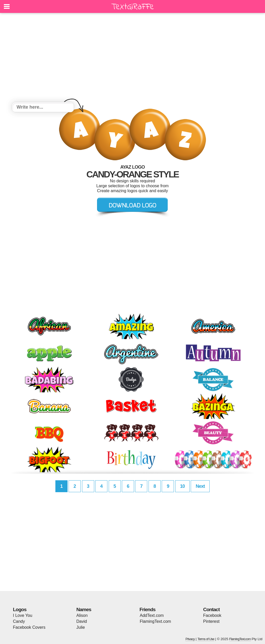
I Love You (23, 615)
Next (200, 486)
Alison (82, 615)
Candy (19, 621)
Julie (81, 627)
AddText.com (152, 615)
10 (182, 486)
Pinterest (211, 621)
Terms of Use (206, 639)
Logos (20, 609)
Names (84, 609)
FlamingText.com (155, 621)
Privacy (190, 639)
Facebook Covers (29, 627)
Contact (211, 609)
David (82, 621)
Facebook (212, 615)
